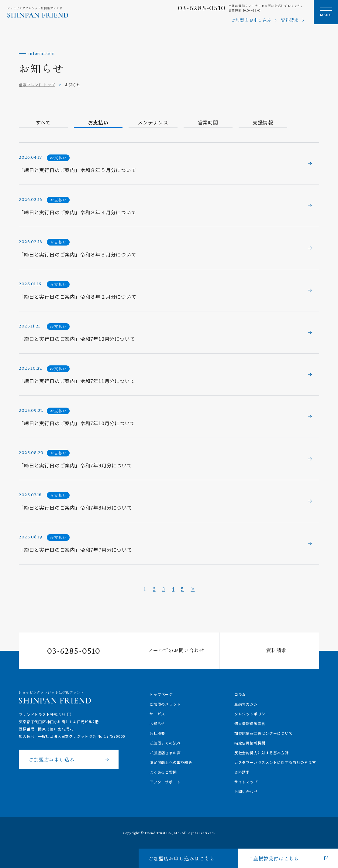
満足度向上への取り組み (171, 762)
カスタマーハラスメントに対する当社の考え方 (275, 762)
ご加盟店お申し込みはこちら (181, 858)
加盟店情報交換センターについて (264, 733)
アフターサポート (165, 782)
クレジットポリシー (252, 714)
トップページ (161, 694)
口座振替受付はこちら (274, 858)
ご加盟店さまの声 (165, 753)
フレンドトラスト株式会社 (42, 714)
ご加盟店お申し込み (251, 20)
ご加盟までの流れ (165, 743)
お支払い (93, 122)
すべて (41, 122)
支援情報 (246, 122)
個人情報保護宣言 (250, 723)
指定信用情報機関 (250, 743)
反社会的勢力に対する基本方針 (262, 753)
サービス (157, 714)
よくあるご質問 (163, 772)
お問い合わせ (246, 791)
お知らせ (157, 723)
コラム (240, 694)
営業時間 (195, 122)
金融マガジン (246, 704)
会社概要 (157, 733)
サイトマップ (246, 782)
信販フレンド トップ (37, 85)
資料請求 (290, 20)
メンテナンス (144, 122)
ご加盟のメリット (165, 704)
